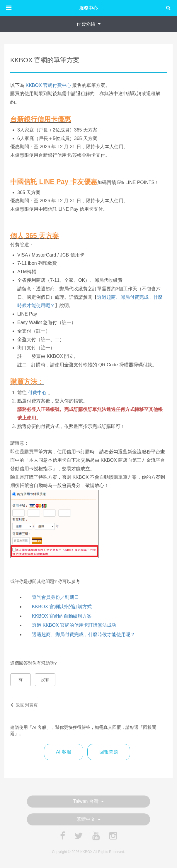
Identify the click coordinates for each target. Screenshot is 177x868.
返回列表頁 (24, 705)
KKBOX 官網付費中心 (48, 85)
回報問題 (109, 752)
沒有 (45, 680)
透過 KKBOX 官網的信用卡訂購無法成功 (74, 625)
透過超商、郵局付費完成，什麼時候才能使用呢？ (84, 634)
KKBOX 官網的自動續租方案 (62, 616)
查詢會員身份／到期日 (55, 597)
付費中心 (37, 393)
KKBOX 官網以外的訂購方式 (62, 607)
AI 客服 (64, 752)
